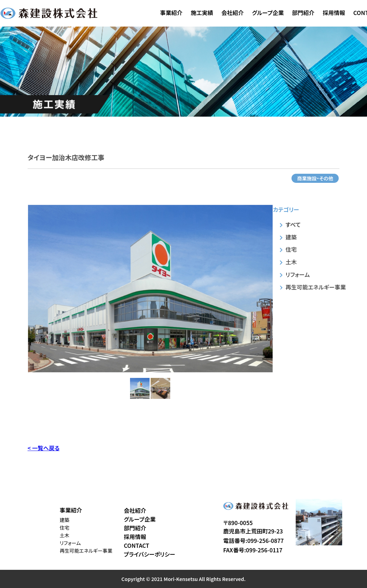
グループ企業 (268, 13)
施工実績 (202, 13)
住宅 (291, 249)
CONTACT (136, 545)
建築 (291, 237)
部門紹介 (303, 13)
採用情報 (334, 13)
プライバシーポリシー (149, 554)
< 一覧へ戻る (44, 448)
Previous (23, 288)
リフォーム (298, 274)
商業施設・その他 (315, 178)
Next (278, 288)
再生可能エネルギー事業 (316, 287)
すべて (293, 224)
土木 (291, 262)
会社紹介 (232, 13)
